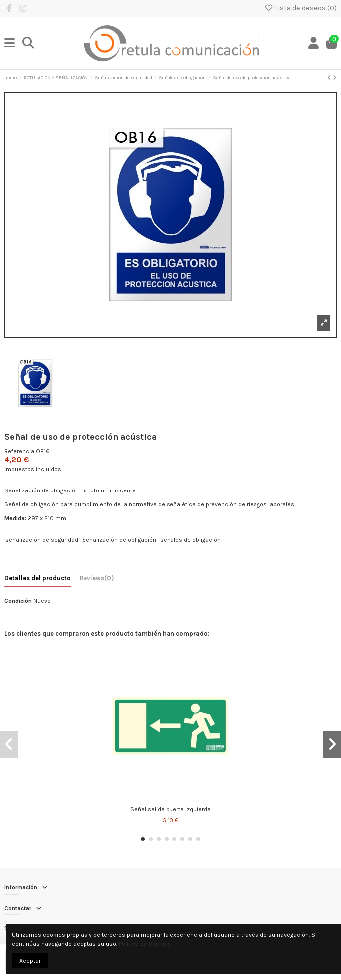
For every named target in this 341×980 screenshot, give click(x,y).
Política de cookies (145, 944)
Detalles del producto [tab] (38, 578)
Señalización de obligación (119, 540)
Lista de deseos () (300, 8)
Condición (18, 601)
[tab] (97, 580)
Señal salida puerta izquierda (170, 809)
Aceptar (30, 961)
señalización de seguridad (42, 540)
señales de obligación (190, 540)
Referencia (19, 451)
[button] (143, 839)
